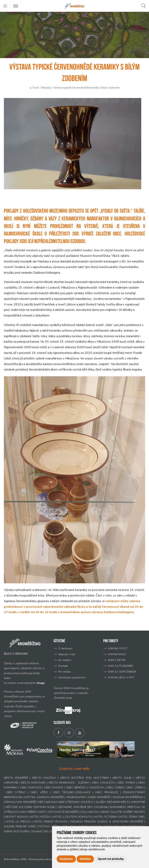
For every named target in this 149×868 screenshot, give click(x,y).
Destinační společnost (72, 678)
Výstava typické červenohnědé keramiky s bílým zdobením (87, 88)
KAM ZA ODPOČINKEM (122, 672)
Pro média (65, 672)
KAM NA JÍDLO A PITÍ (121, 678)
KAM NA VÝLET (118, 648)
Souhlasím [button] (66, 859)
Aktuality (46, 88)
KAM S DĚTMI (117, 660)
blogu (41, 683)
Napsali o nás (67, 654)
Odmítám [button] (85, 859)
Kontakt (64, 666)
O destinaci (65, 648)
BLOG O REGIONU (16, 654)
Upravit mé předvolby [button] (111, 859)
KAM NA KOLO (117, 654)
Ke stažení (65, 660)
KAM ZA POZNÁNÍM (120, 666)
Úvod (36, 88)
